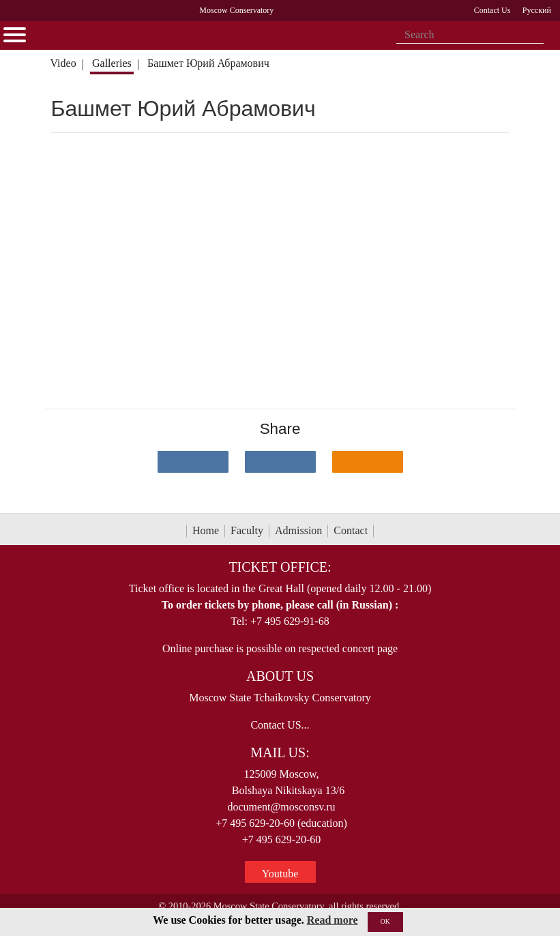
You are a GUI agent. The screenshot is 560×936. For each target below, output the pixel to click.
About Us (280, 676)
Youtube (280, 874)
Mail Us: (280, 752)
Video (63, 63)
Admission (298, 530)
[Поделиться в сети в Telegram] (280, 462)
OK (385, 921)
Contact (351, 530)
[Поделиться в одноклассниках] (368, 462)
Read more (333, 920)
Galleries (112, 63)
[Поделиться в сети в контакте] (193, 462)
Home (206, 530)
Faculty (247, 530)
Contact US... (280, 725)
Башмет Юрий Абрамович (208, 63)
